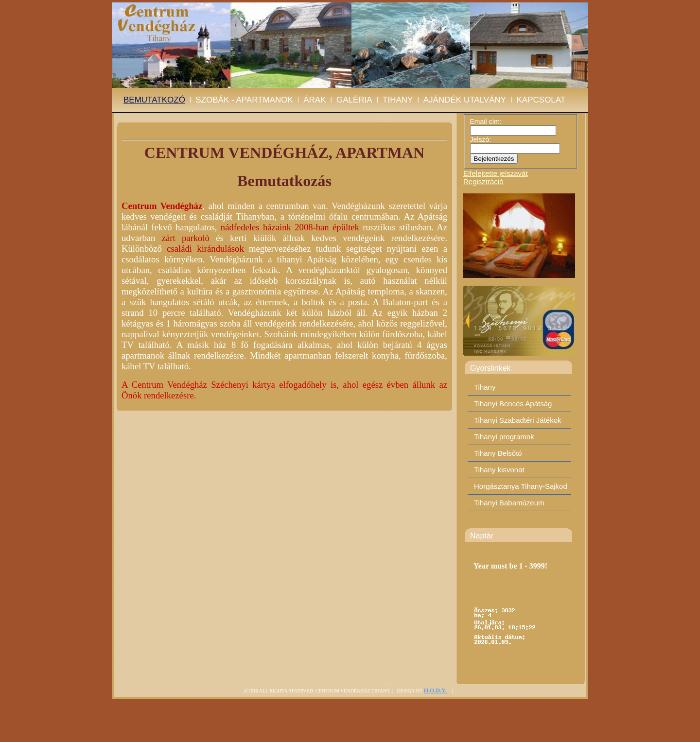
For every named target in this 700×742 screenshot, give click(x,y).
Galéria (354, 100)
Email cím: (486, 121)
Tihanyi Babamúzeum (509, 503)
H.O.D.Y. (436, 690)
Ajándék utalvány (465, 100)
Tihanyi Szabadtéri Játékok (518, 420)
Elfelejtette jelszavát (496, 173)
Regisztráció (483, 181)
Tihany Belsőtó (498, 453)
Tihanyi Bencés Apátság (513, 404)
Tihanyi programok (504, 437)
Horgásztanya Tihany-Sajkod (521, 486)
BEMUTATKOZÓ (154, 100)
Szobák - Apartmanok (244, 100)
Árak (315, 100)
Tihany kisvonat (499, 470)
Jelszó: (481, 139)
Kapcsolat (541, 100)
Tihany (398, 100)
